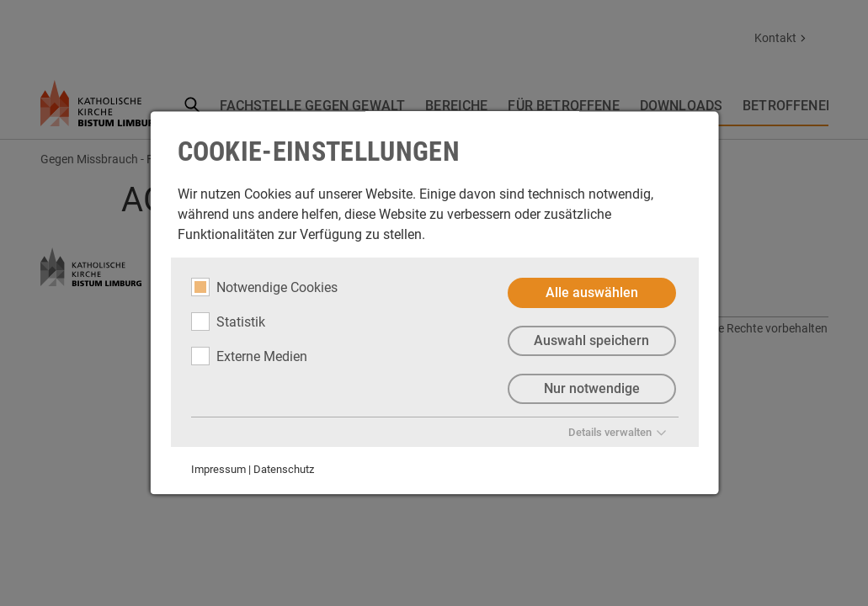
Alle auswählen (591, 292)
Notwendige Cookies (264, 287)
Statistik (227, 322)
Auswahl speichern (591, 340)
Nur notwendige (591, 388)
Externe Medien (248, 356)
